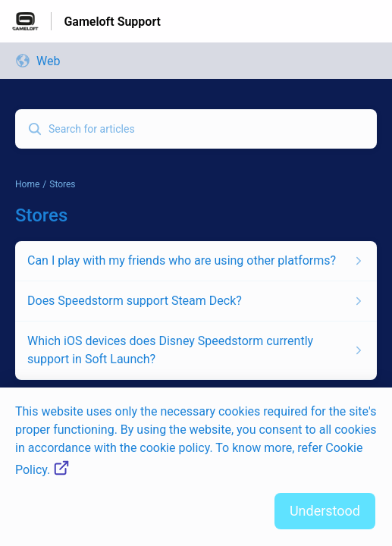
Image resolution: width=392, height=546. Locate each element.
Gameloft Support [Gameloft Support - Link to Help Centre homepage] (112, 22)
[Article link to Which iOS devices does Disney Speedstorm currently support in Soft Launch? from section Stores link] (196, 350)
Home (27, 184)
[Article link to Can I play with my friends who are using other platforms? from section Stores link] (196, 261)
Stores (62, 184)
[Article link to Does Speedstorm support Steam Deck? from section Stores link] (196, 301)
